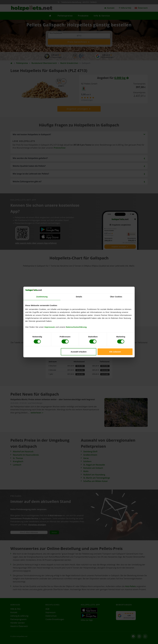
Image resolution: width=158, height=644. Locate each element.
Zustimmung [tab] (42, 297)
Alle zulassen (115, 352)
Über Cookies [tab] (116, 297)
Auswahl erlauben (79, 352)
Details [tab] (79, 297)
